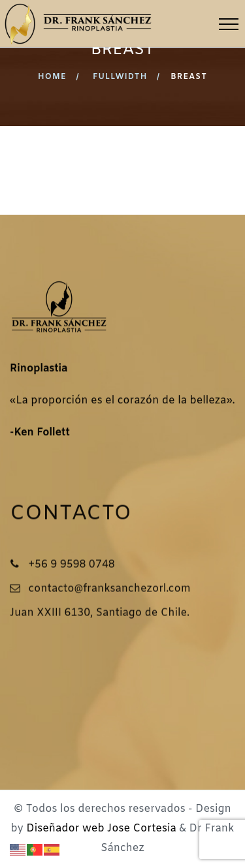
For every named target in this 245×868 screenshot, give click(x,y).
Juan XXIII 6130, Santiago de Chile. (100, 614)
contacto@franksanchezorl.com (109, 590)
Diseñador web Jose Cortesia (101, 829)
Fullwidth (120, 77)
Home (52, 77)
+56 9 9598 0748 (71, 566)
